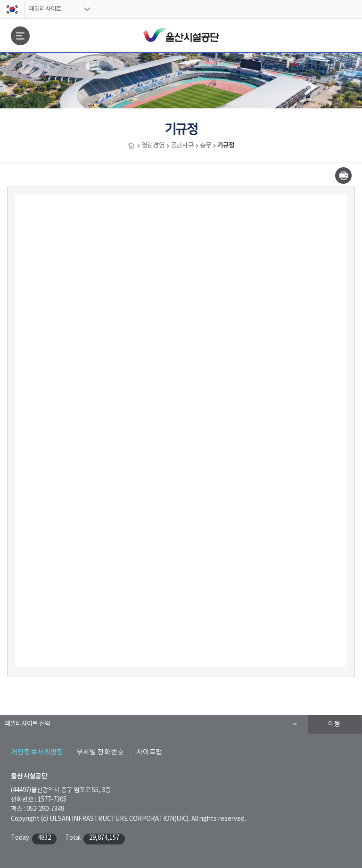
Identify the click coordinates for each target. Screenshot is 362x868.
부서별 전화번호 (100, 752)
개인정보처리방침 (37, 752)
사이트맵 (149, 752)
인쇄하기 (343, 176)
